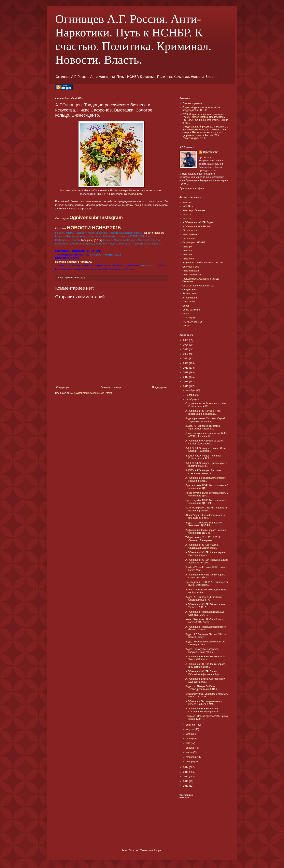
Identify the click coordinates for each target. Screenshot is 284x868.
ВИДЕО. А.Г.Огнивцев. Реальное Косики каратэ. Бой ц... (203, 457)
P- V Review (189, 318)
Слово (186, 314)
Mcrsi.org (187, 215)
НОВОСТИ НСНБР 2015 (94, 228)
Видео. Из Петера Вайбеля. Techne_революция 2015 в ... (203, 688)
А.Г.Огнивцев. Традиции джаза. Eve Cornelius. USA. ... (205, 613)
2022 (186, 354)
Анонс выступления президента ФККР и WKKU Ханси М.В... (206, 435)
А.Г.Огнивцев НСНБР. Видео (198, 222)
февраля (191, 757)
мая (188, 743)
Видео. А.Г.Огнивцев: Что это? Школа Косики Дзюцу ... (206, 636)
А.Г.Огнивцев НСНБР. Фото (197, 227)
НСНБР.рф (188, 206)
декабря (191, 390)
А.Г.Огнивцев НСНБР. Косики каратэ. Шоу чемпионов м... (206, 665)
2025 (186, 340)
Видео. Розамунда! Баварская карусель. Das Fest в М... (202, 651)
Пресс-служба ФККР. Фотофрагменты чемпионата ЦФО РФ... (206, 502)
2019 (186, 368)
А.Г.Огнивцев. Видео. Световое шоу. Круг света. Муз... (205, 680)
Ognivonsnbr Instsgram (96, 217)
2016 (186, 382)
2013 (186, 772)
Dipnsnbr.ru (188, 239)
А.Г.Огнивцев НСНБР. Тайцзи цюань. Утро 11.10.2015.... (206, 606)
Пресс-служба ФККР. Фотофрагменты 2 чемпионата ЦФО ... (207, 494)
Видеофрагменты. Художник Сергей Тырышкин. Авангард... (205, 420)
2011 (186, 781)
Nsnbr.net (187, 255)
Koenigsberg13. (91, 240)
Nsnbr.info (188, 251)
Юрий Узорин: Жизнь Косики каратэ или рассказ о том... (205, 517)
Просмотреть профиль (192, 188)
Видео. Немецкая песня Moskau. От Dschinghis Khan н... (205, 643)
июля (189, 734)
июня (189, 739)
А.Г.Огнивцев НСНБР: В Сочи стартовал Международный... (203, 710)
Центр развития (191, 310)
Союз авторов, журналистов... (199, 286)
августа (190, 729)
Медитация (189, 302)
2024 (186, 345)
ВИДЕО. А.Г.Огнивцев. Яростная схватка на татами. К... (203, 472)
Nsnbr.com (188, 259)
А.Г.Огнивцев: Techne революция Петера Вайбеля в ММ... (204, 703)
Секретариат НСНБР (194, 243)
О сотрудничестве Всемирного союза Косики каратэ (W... (206, 405)
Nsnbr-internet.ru (191, 234)
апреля (190, 748)
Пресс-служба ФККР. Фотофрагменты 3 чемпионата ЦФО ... (207, 487)
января (190, 762)
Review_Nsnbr (190, 294)
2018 (186, 373)
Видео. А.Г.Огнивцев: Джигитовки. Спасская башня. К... (204, 598)
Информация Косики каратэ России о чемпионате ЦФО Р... (206, 532)
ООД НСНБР (190, 290)
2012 (186, 777)
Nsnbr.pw (187, 247)
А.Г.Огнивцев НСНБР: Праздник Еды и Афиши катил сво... (206, 561)
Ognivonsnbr (210, 152)
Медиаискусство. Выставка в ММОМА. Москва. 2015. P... (207, 695)
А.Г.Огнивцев (190, 298)
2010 (186, 786)
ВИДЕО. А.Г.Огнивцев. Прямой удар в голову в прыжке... (206, 465)
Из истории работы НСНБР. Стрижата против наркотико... (206, 509)
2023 (186, 349)
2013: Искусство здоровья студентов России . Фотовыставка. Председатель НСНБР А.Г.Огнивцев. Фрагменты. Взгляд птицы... (205, 118)
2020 (186, 363)
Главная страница (111, 387)
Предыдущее (159, 387)
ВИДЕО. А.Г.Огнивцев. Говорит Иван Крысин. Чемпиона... (206, 450)
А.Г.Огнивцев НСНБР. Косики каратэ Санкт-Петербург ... (205, 576)
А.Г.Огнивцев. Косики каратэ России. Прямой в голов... (206, 479)
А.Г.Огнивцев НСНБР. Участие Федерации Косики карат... (202, 546)
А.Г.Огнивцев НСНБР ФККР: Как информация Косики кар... (203, 412)
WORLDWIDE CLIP (193, 322)
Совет (186, 306)
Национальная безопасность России (203, 263)
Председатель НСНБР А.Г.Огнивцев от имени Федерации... (207, 584)
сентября (191, 725)
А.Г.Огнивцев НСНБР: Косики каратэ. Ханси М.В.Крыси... (206, 658)
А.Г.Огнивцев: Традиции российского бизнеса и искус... (206, 628)
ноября (190, 395)
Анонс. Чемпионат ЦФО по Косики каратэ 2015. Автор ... (204, 621)
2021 (186, 359)
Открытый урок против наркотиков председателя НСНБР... (201, 109)
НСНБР (102, 194)
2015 (186, 386)
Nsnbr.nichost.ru (191, 271)
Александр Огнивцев (194, 210)
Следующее (63, 387)
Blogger (157, 850)
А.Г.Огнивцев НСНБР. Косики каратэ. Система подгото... (206, 554)
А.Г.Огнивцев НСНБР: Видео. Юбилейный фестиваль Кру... (203, 673)
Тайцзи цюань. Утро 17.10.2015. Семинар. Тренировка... (203, 539)
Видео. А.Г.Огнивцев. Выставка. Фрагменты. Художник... (203, 427)
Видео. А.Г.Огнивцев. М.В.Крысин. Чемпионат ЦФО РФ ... (204, 524)
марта (190, 752)
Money (186, 326)
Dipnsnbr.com (190, 230)
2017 (186, 377)
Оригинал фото (134, 194)
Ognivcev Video (191, 267)
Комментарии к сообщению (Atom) (93, 393)
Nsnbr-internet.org (192, 275)
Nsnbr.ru (187, 202)
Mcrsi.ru (187, 218)
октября (191, 400)
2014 (186, 767)
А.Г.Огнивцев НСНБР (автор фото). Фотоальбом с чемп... (205, 442)
